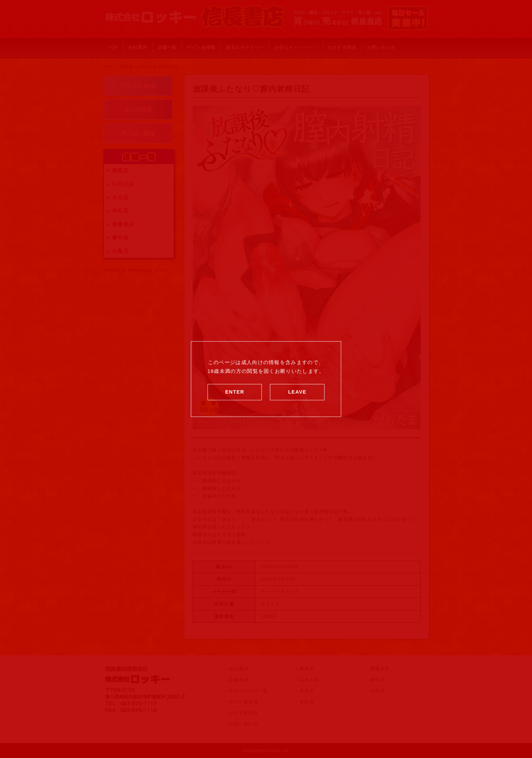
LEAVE (297, 392)
